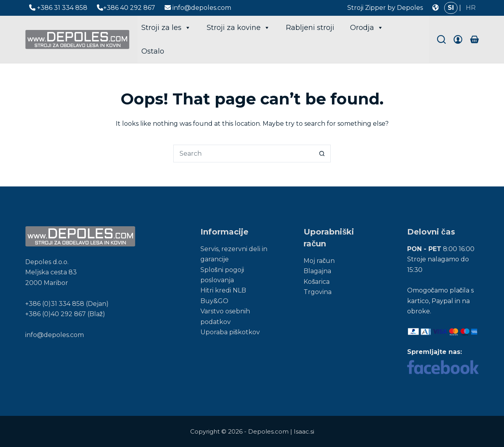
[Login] (458, 39)
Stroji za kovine (238, 28)
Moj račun (319, 261)
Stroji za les (166, 28)
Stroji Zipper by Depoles (385, 8)
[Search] (441, 39)
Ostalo (153, 51)
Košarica (317, 282)
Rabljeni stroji (310, 28)
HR (471, 8)
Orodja (367, 28)
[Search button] (322, 154)
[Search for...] (243, 154)
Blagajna (317, 271)
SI (451, 8)
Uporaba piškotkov (230, 332)
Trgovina (318, 292)
